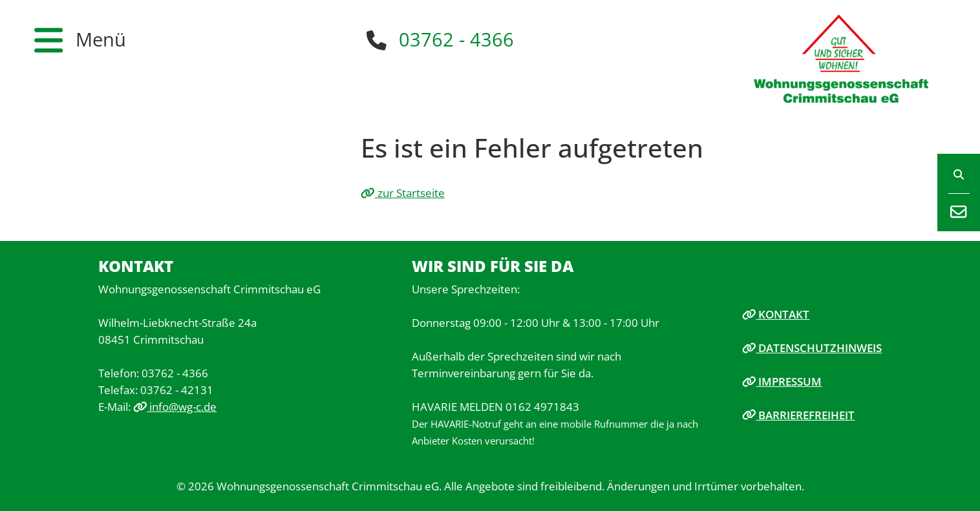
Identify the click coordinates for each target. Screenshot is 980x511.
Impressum (782, 381)
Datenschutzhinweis (812, 348)
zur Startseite (403, 193)
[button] (80, 40)
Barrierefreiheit (799, 415)
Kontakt (776, 314)
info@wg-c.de (175, 406)
